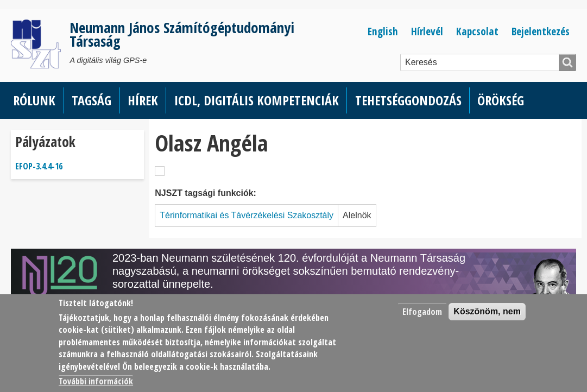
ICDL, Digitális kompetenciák (257, 100)
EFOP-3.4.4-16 (39, 166)
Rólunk (34, 100)
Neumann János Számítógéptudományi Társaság (182, 34)
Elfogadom (422, 312)
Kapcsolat (477, 31)
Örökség (501, 100)
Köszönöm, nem (487, 311)
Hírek (143, 100)
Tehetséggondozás (408, 100)
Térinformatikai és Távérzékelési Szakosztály (247, 215)
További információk (96, 381)
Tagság (91, 100)
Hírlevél (427, 31)
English (383, 31)
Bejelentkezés (541, 31)
